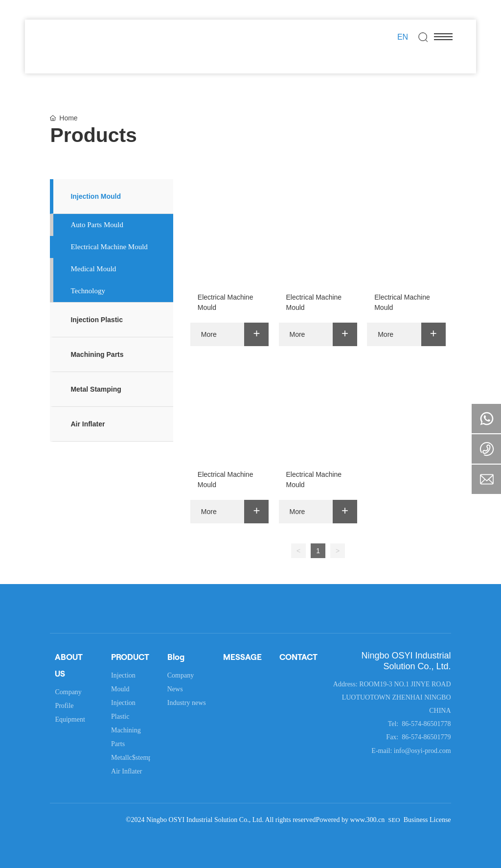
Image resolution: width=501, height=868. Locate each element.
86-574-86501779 (426, 737)
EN (403, 37)
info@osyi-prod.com (422, 751)
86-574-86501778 (426, 724)
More (209, 334)
